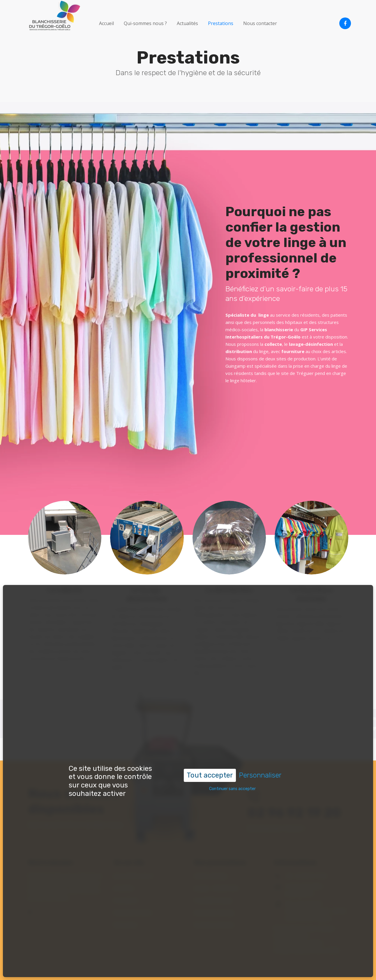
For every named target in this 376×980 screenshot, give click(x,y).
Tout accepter (210, 748)
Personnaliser (260, 748)
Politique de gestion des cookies (307, 950)
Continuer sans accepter (232, 762)
